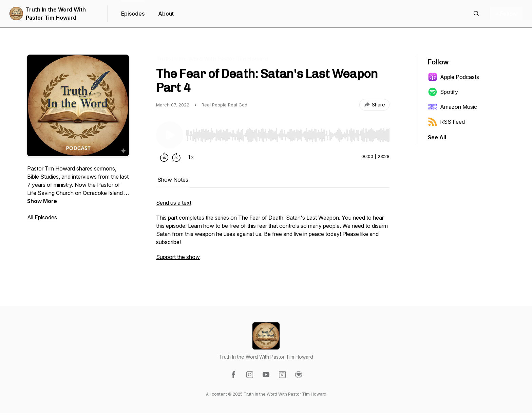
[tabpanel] (273, 233)
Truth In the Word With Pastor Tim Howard (56, 14)
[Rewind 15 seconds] (164, 157)
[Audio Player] (288, 133)
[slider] (288, 135)
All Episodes (42, 217)
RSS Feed (446, 122)
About (166, 14)
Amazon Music (452, 107)
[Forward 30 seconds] (176, 157)
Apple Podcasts (453, 77)
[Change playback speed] (191, 157)
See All (437, 137)
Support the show (178, 257)
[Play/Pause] (170, 135)
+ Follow (506, 14)
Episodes (133, 14)
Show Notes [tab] (173, 180)
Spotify (443, 92)
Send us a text (174, 203)
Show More (42, 201)
